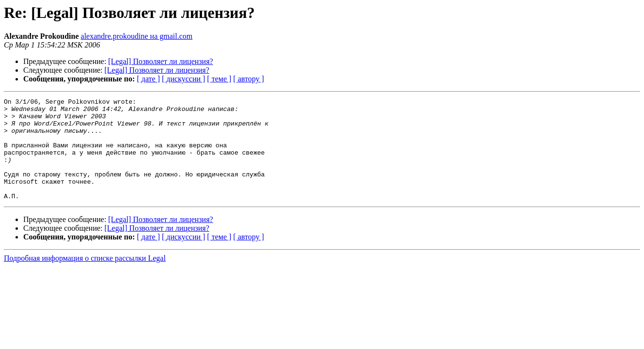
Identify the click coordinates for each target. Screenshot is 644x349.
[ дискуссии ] (183, 79)
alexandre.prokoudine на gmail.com (137, 36)
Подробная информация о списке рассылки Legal (85, 278)
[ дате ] (148, 79)
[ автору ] (248, 79)
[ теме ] (219, 79)
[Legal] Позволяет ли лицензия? (160, 61)
